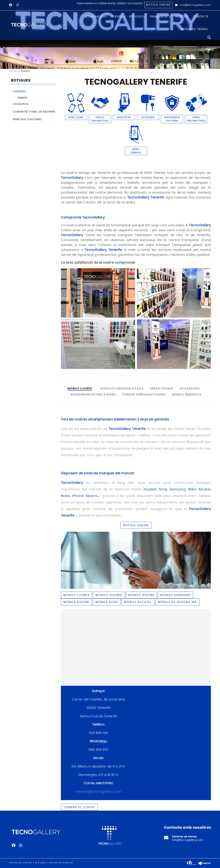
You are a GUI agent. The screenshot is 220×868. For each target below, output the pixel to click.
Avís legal (40, 863)
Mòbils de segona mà (177, 602)
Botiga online (158, 5)
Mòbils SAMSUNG (175, 595)
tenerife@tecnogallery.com (98, 792)
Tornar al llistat (79, 807)
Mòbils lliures (77, 595)
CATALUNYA (21, 104)
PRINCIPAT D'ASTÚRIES (27, 119)
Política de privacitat (61, 863)
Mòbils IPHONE (141, 595)
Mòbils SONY (107, 602)
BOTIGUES (21, 80)
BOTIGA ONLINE (136, 525)
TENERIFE (22, 98)
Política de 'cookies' (21, 863)
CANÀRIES (14, 71)
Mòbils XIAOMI (76, 602)
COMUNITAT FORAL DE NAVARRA (34, 112)
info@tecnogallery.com (195, 5)
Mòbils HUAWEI (109, 595)
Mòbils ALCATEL (138, 602)
